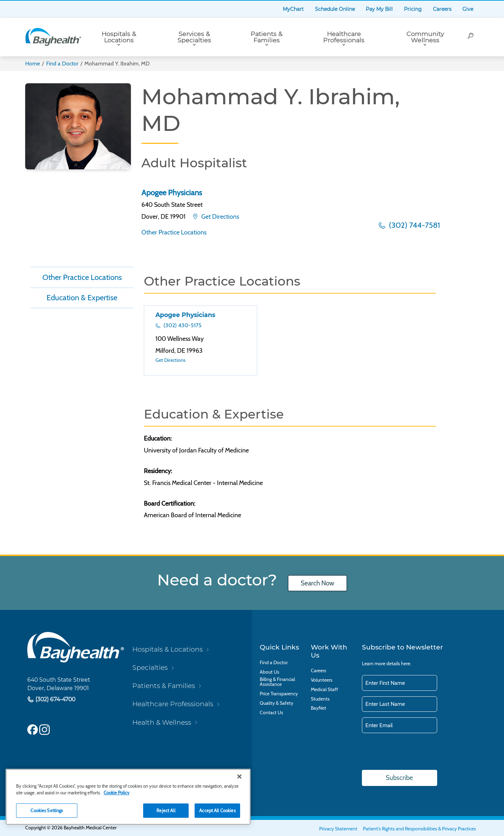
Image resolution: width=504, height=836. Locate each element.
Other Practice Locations (174, 232)
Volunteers (322, 680)
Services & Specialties (194, 37)
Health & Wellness (162, 722)
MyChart (293, 9)
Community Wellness (425, 37)
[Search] (471, 37)
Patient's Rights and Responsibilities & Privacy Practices (419, 829)
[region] (128, 797)
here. (406, 663)
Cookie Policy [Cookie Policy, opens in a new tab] (117, 793)
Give (468, 9)
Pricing (413, 9)
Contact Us (271, 713)
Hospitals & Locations (119, 37)
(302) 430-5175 (182, 325)
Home (33, 64)
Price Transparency (279, 694)
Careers (442, 9)
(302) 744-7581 (414, 225)
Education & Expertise (82, 298)
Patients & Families (267, 37)
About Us (269, 672)
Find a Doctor (62, 64)
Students (320, 699)
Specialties (150, 668)
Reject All (166, 810)
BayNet (318, 708)
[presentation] (415, 752)
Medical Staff (324, 690)
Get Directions (219, 216)
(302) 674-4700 (55, 700)
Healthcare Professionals (344, 37)
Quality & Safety (276, 703)
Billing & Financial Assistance (277, 682)
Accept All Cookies (217, 810)
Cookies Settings (47, 810)
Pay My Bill (379, 9)
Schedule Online (335, 9)
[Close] (239, 777)
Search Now (317, 583)
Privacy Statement (338, 829)
